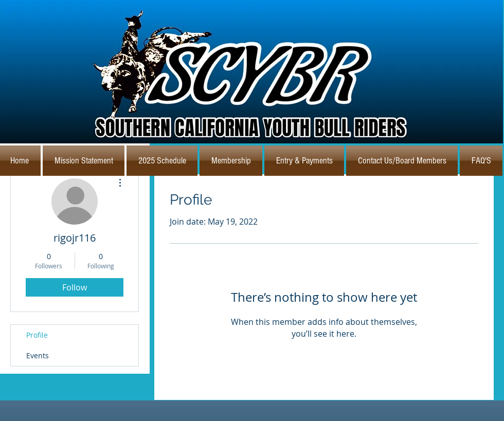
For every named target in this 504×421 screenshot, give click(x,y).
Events (38, 355)
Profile (37, 335)
